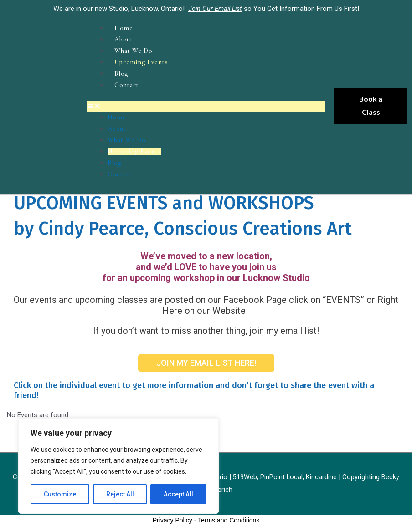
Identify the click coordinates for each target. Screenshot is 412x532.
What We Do (135, 50)
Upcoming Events (144, 61)
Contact (128, 82)
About (125, 39)
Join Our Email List (215, 9)
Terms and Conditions (229, 515)
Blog (122, 72)
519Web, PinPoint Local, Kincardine (286, 471)
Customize (60, 494)
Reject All (120, 494)
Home (124, 28)
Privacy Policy (173, 515)
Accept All (178, 494)
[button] (206, 103)
